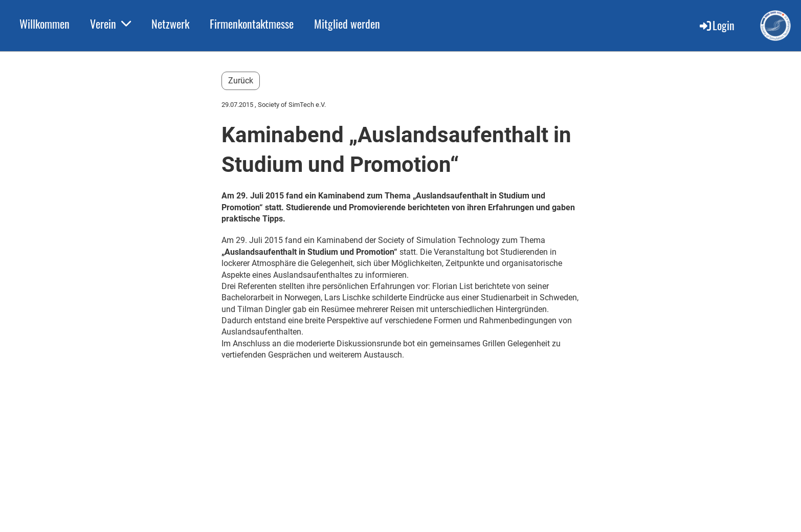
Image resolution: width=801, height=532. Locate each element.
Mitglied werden (347, 24)
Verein (110, 24)
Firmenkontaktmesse (252, 24)
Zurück (241, 81)
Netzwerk (170, 24)
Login (716, 25)
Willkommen (44, 24)
